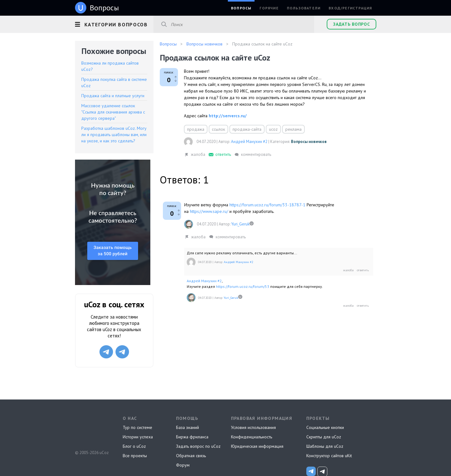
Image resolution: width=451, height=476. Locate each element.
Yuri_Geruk (240, 224)
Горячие (269, 8)
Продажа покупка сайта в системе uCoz (114, 82)
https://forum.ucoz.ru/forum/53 (243, 286)
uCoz (91, 429)
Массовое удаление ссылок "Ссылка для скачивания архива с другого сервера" (113, 112)
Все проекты (135, 456)
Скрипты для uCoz (324, 437)
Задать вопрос (351, 24)
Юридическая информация (257, 446)
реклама (293, 129)
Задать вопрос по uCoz (198, 446)
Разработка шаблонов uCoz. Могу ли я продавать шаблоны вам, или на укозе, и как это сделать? (114, 135)
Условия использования (253, 427)
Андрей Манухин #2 (249, 142)
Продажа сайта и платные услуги (113, 96)
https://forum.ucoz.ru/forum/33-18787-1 (267, 205)
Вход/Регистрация (350, 8)
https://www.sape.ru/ (209, 211)
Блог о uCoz (134, 446)
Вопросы (241, 8)
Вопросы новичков (309, 142)
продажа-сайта (247, 129)
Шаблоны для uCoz (325, 446)
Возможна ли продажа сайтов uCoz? (110, 66)
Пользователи (304, 8)
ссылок (218, 129)
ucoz (273, 129)
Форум (183, 465)
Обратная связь (191, 456)
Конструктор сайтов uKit (329, 456)
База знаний (188, 427)
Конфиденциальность (252, 437)
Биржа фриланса (192, 437)
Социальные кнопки (325, 427)
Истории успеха (138, 437)
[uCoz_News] (311, 471)
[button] (114, 24)
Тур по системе (137, 427)
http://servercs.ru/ (228, 116)
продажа (196, 129)
